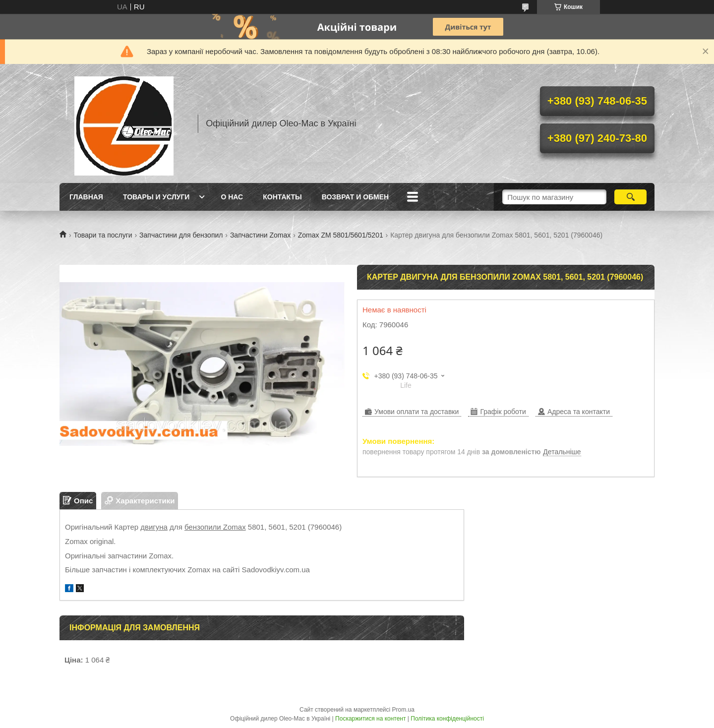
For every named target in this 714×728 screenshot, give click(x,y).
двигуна (154, 527)
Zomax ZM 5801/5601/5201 (341, 235)
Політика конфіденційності (447, 719)
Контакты (282, 197)
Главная (86, 197)
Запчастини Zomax (260, 235)
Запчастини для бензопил (181, 235)
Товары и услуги (156, 197)
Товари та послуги (103, 235)
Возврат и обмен (356, 197)
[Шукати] (630, 197)
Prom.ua (403, 710)
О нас (232, 197)
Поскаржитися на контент (370, 719)
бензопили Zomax (215, 527)
